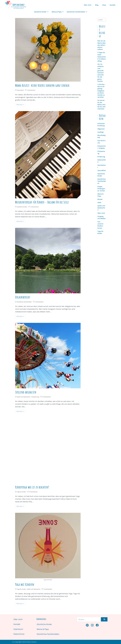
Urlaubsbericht (23, 297)
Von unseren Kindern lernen (100, 225)
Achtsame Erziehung (101, 125)
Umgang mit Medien (102, 217)
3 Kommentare (31, 90)
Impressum (18, 629)
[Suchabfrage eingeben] (102, 20)
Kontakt (113, 5)
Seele (99, 202)
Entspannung (35, 397)
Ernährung (101, 157)
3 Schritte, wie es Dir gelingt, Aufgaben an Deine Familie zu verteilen (101, 91)
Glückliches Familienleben (77, 12)
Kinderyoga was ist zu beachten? (32, 487)
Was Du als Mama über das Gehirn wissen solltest (102, 45)
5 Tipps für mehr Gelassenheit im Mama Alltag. (102, 57)
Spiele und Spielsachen (24, 397)
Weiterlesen (21, 104)
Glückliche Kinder (41, 12)
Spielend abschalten (26, 392)
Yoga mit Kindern (25, 584)
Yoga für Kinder (21, 492)
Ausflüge (101, 132)
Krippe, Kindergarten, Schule (101, 189)
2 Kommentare (34, 207)
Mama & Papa (58, 12)
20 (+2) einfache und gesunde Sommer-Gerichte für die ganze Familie (101, 73)
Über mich (88, 5)
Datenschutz (19, 634)
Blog (97, 5)
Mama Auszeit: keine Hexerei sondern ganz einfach (42, 85)
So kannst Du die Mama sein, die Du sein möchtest (102, 105)
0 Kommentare (39, 302)
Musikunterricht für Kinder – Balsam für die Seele (42, 202)
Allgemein (101, 129)
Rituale (100, 199)
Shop (104, 5)
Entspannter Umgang (102, 147)
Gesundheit (20, 90)
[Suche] (104, 619)
